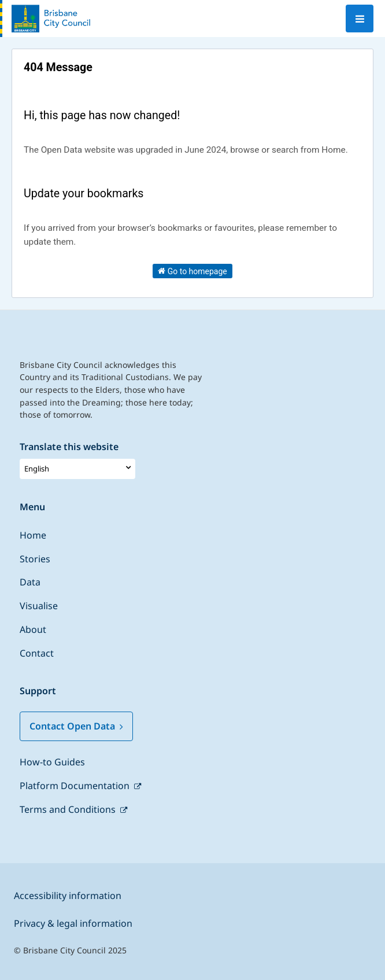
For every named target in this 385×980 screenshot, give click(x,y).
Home (33, 535)
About (33, 629)
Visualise (39, 606)
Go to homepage (192, 271)
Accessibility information (68, 896)
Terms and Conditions (69, 809)
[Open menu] (360, 19)
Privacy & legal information (73, 923)
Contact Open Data (76, 726)
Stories (35, 559)
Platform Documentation (76, 786)
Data (30, 582)
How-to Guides (52, 762)
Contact (37, 653)
